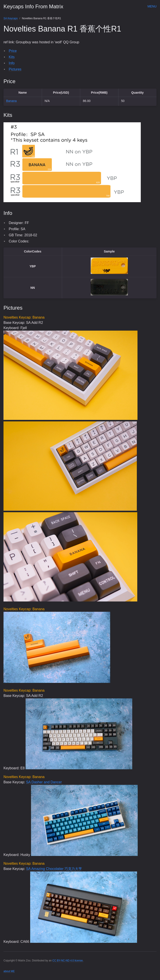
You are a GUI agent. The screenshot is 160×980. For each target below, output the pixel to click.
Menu (152, 6)
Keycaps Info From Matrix (33, 6)
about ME (9, 971)
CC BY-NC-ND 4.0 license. (68, 961)
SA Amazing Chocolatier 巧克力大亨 (54, 869)
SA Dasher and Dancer (44, 782)
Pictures (15, 69)
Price (13, 51)
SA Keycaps (11, 18)
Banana (11, 101)
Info (12, 63)
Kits (12, 57)
